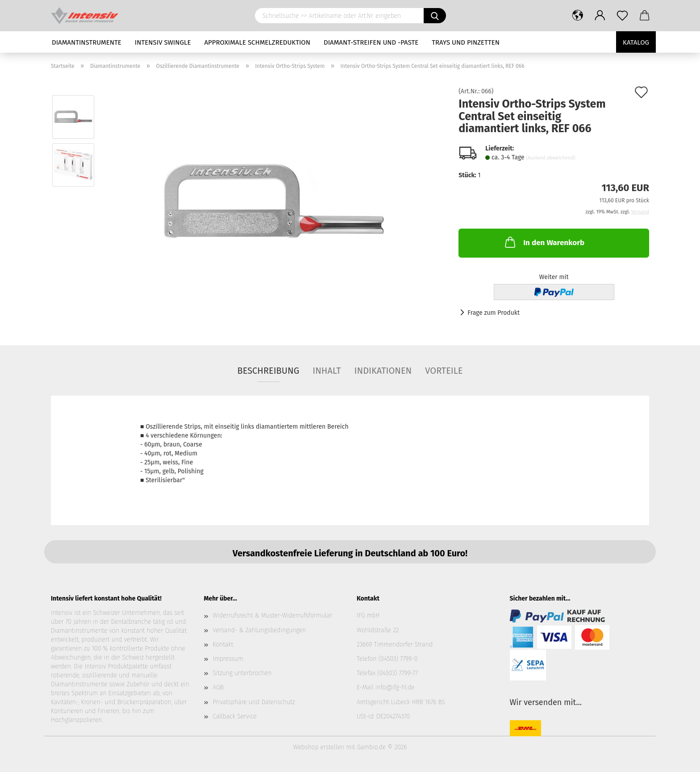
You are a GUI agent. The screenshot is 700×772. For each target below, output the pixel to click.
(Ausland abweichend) (550, 158)
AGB (218, 687)
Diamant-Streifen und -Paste (371, 42)
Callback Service (235, 716)
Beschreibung (269, 371)
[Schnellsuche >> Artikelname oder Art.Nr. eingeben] (435, 16)
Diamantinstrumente (87, 42)
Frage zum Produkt (494, 313)
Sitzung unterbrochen (242, 673)
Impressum (228, 659)
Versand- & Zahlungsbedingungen (260, 630)
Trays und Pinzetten (466, 42)
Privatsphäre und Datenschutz (254, 702)
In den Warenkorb (544, 242)
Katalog (636, 42)
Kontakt (223, 645)
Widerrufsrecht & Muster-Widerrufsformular (273, 616)
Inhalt (327, 371)
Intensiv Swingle (163, 42)
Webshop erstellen (319, 747)
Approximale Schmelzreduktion (258, 42)
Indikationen (383, 371)
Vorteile (444, 371)
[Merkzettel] (622, 16)
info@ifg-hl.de (395, 687)
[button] (578, 16)
